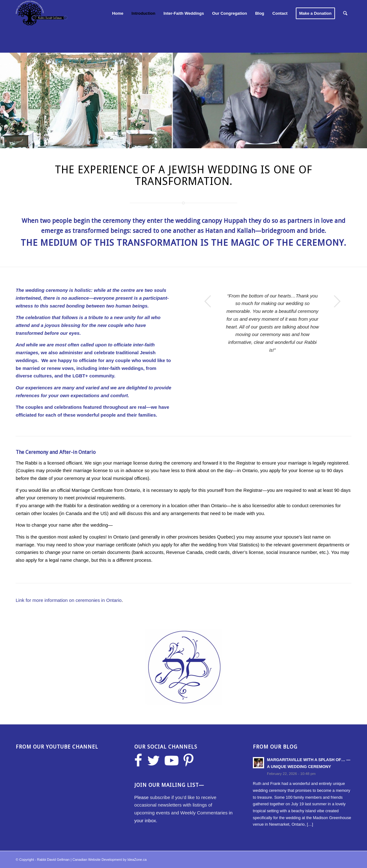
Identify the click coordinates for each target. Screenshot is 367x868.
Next (337, 301)
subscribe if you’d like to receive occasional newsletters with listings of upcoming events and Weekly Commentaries (181, 805)
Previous (208, 301)
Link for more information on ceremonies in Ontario (69, 600)
